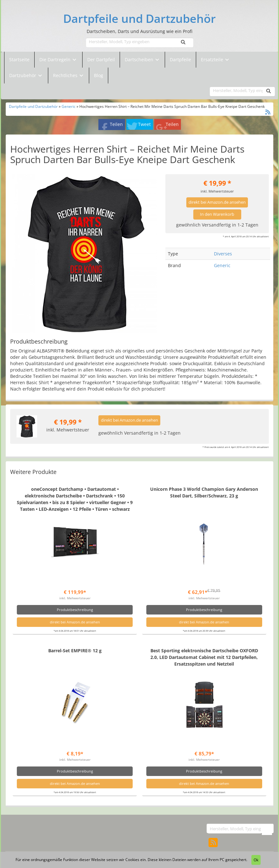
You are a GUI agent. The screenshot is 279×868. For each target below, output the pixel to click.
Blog (99, 75)
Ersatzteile (213, 59)
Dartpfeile (180, 59)
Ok (256, 860)
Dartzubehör (23, 75)
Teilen (116, 124)
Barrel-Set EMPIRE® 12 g (75, 651)
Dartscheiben (140, 59)
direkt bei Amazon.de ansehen (217, 202)
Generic (69, 106)
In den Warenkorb (217, 214)
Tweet (144, 124)
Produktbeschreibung (75, 610)
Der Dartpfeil (101, 59)
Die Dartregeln (58, 59)
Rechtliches (69, 75)
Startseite (19, 59)
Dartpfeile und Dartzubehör (139, 19)
